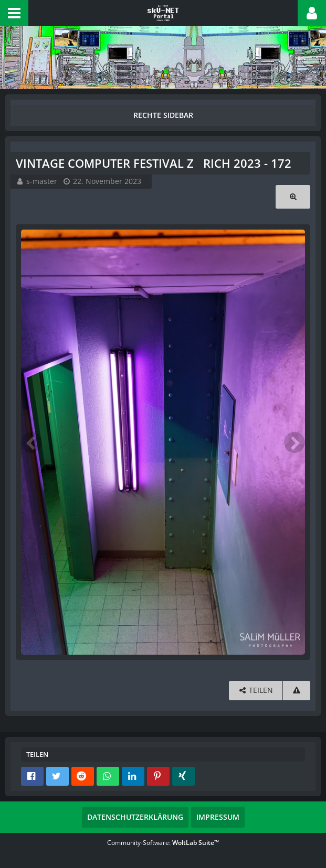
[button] (14, 13)
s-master (42, 181)
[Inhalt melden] (297, 691)
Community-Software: (163, 843)
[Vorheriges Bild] (31, 442)
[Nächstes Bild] (295, 442)
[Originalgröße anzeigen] (293, 197)
